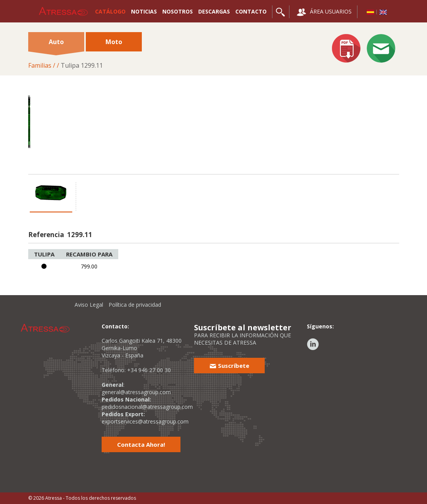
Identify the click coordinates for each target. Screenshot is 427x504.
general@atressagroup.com (136, 392)
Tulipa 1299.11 (82, 65)
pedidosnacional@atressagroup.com (147, 407)
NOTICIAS (144, 11)
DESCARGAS (214, 11)
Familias (40, 65)
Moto (114, 42)
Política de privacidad (135, 305)
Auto (56, 44)
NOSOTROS (178, 11)
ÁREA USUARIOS (324, 12)
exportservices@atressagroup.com (145, 421)
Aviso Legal (89, 305)
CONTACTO (251, 11)
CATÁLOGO (110, 11)
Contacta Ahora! (141, 444)
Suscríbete (229, 366)
